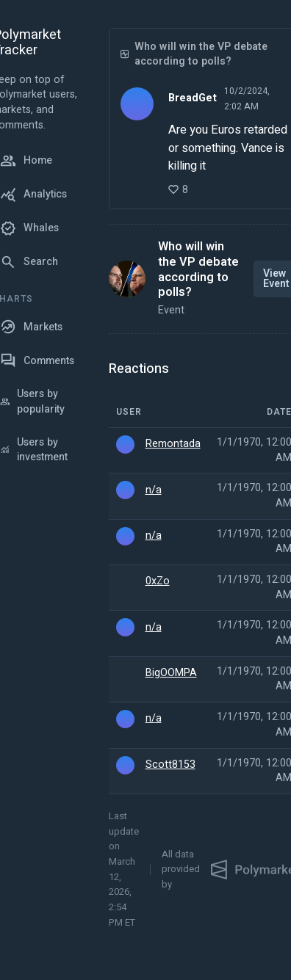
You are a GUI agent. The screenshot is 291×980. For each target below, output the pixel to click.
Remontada (173, 444)
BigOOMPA (171, 673)
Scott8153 (170, 765)
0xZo (158, 581)
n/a (154, 490)
